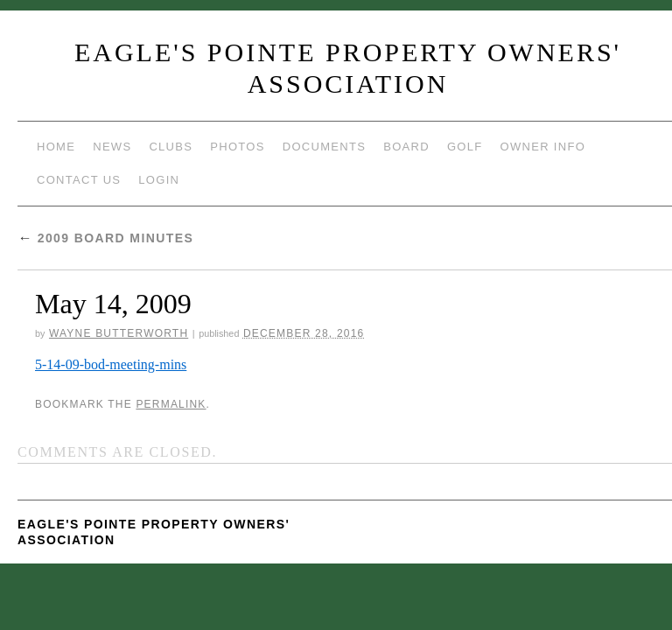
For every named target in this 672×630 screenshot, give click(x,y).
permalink (171, 404)
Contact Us (79, 180)
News (112, 147)
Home (56, 147)
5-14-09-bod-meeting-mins (111, 364)
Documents (324, 147)
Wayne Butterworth (119, 333)
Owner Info (543, 147)
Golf (465, 147)
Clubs (171, 147)
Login (159, 180)
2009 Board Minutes (105, 238)
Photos (237, 147)
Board (406, 147)
